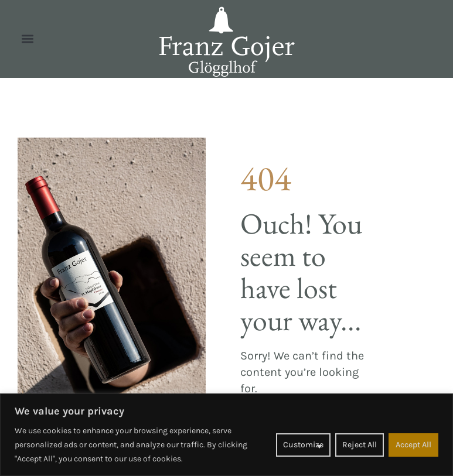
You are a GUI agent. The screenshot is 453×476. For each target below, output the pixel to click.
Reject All (360, 445)
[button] (27, 39)
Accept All (413, 445)
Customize (303, 445)
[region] (226, 435)
